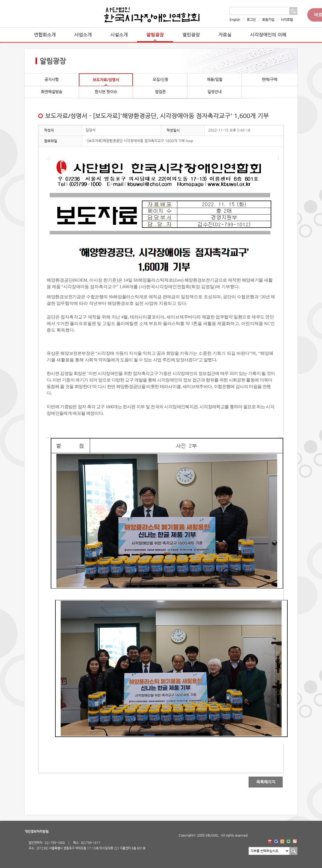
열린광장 (191, 35)
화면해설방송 (52, 92)
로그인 (251, 20)
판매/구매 (269, 79)
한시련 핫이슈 (106, 92)
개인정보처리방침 (37, 831)
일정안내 (214, 92)
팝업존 (160, 92)
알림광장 (155, 35)
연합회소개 (45, 35)
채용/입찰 (215, 79)
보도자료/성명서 (106, 80)
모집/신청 (160, 79)
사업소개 (83, 35)
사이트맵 (287, 20)
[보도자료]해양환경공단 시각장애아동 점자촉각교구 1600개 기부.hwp (140, 141)
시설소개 (119, 35)
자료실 (225, 35)
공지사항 (52, 79)
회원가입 (268, 20)
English (235, 20)
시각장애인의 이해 (268, 35)
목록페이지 (262, 782)
